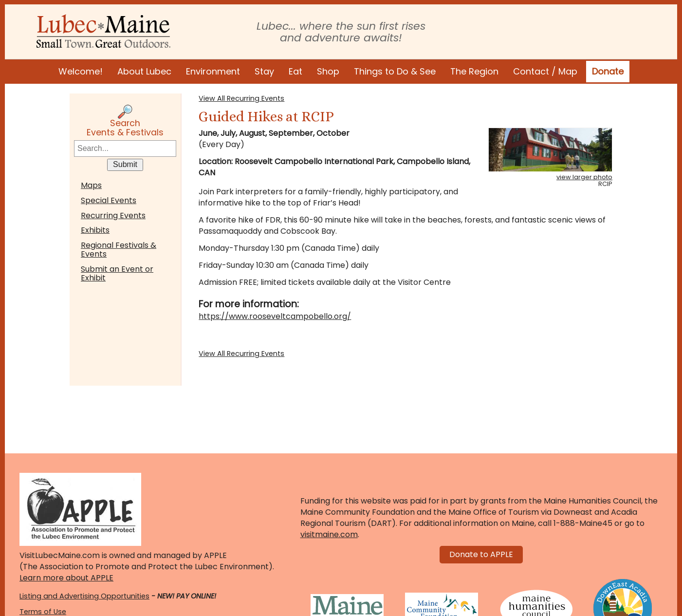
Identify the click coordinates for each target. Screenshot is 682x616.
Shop (328, 71)
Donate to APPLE (481, 554)
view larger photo (584, 177)
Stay (264, 71)
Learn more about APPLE (66, 578)
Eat (295, 71)
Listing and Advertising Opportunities (84, 596)
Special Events (109, 200)
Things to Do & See (395, 71)
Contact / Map (545, 71)
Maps (91, 185)
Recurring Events (113, 215)
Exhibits (95, 230)
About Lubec (144, 71)
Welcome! (81, 71)
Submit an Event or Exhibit (117, 273)
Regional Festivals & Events (119, 250)
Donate (608, 71)
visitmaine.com (329, 534)
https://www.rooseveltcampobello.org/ (275, 316)
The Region (474, 71)
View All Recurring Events (241, 98)
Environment (213, 71)
